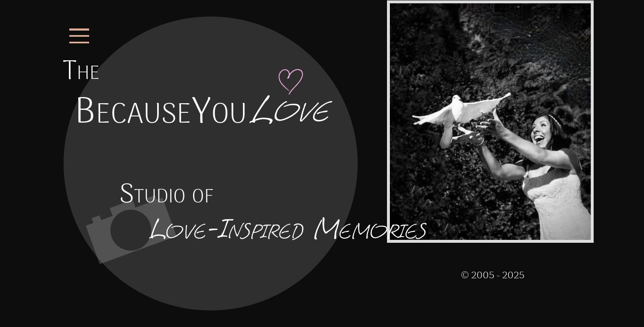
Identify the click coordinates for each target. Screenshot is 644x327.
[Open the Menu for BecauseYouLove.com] (81, 36)
